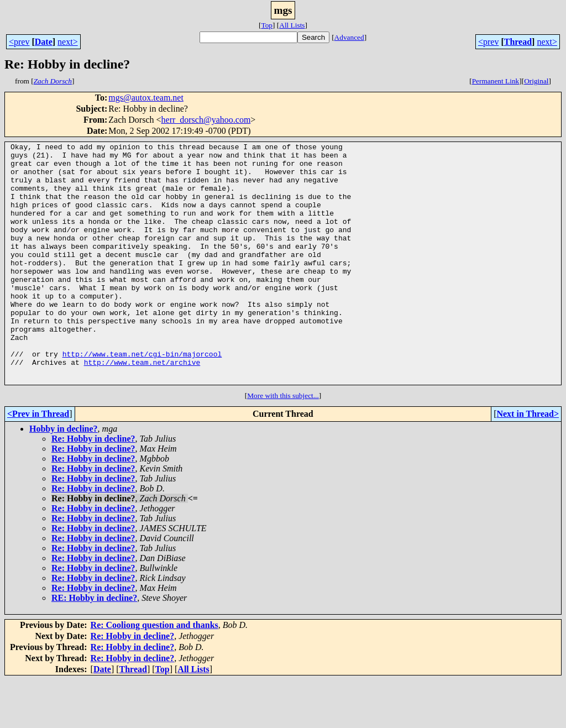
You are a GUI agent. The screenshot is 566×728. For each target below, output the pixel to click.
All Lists (292, 25)
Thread (518, 42)
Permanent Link (496, 81)
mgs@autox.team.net (146, 98)
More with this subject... (283, 444)
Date (44, 42)
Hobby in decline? (64, 477)
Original (536, 81)
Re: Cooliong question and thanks (154, 673)
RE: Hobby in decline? (94, 646)
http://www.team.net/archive (142, 407)
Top (267, 25)
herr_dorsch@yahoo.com (206, 120)
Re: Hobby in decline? (93, 487)
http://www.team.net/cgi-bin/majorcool (142, 397)
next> (68, 42)
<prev (19, 42)
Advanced (349, 37)
